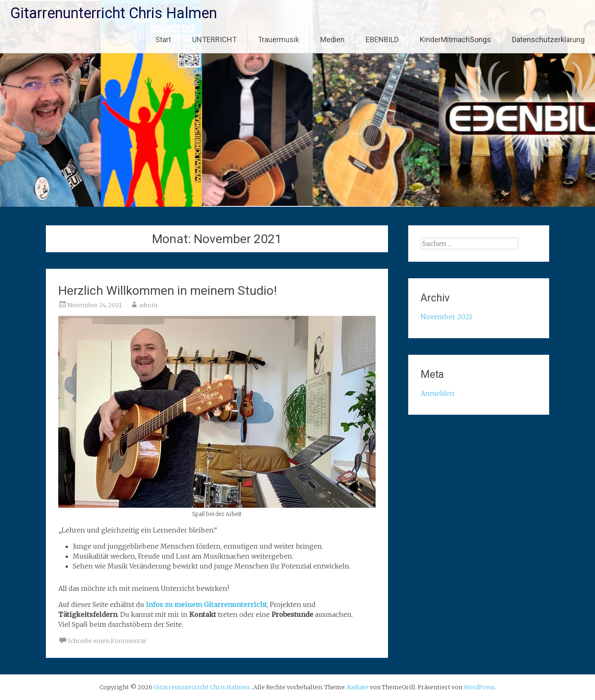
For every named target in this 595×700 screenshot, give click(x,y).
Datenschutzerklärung (548, 39)
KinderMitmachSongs (455, 39)
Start (163, 39)
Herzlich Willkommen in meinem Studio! (168, 290)
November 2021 (446, 317)
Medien (332, 39)
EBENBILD (382, 39)
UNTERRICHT (214, 39)
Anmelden (438, 393)
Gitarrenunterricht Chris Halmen (114, 13)
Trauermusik (278, 39)
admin (148, 305)
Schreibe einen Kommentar (107, 641)
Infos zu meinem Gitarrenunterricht (206, 604)
